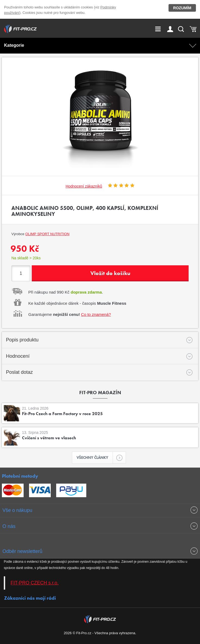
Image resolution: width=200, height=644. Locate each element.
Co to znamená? (96, 314)
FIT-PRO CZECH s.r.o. (35, 583)
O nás (9, 526)
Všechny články (95, 458)
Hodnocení (18, 356)
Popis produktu (22, 340)
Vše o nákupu (17, 510)
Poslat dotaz (19, 372)
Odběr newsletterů (22, 551)
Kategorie (14, 45)
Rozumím (182, 8)
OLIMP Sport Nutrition (47, 234)
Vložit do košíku (110, 273)
